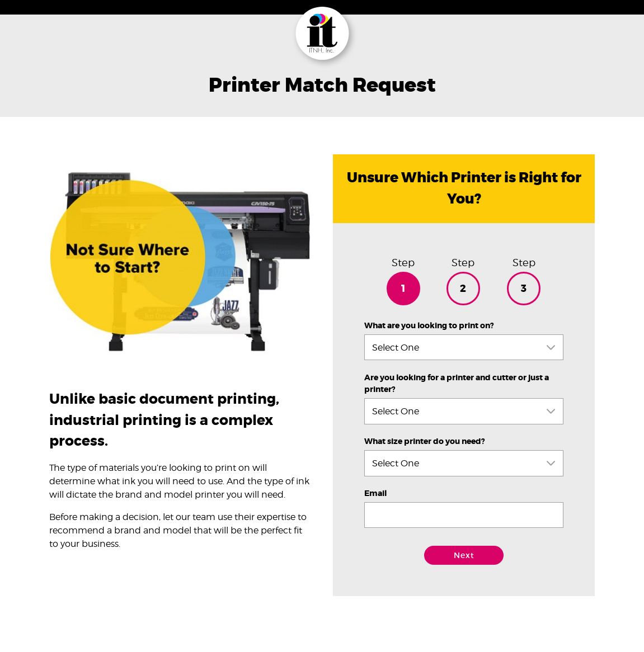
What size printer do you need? (425, 441)
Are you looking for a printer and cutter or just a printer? (457, 384)
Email (375, 493)
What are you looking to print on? (429, 326)
